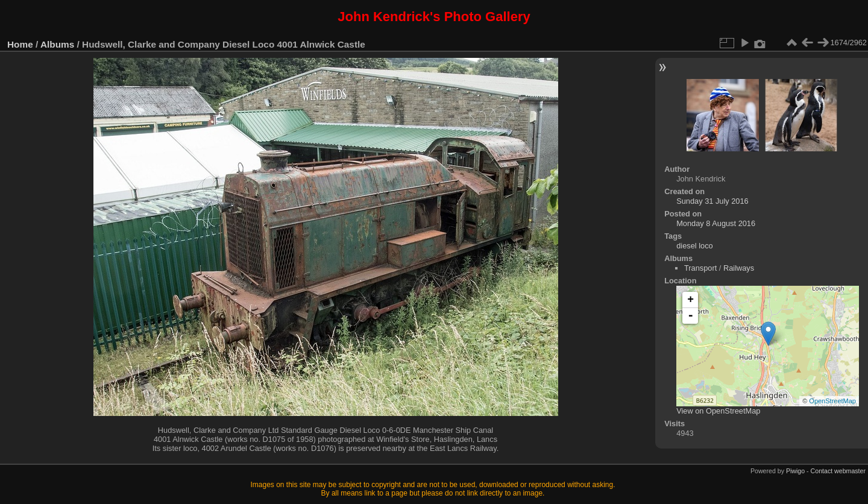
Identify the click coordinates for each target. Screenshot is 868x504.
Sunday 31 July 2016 (712, 201)
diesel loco (694, 246)
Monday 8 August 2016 (716, 223)
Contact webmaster (838, 471)
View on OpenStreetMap (718, 411)
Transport (700, 268)
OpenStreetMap (832, 401)
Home (20, 44)
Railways (739, 268)
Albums (57, 44)
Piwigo (795, 471)
